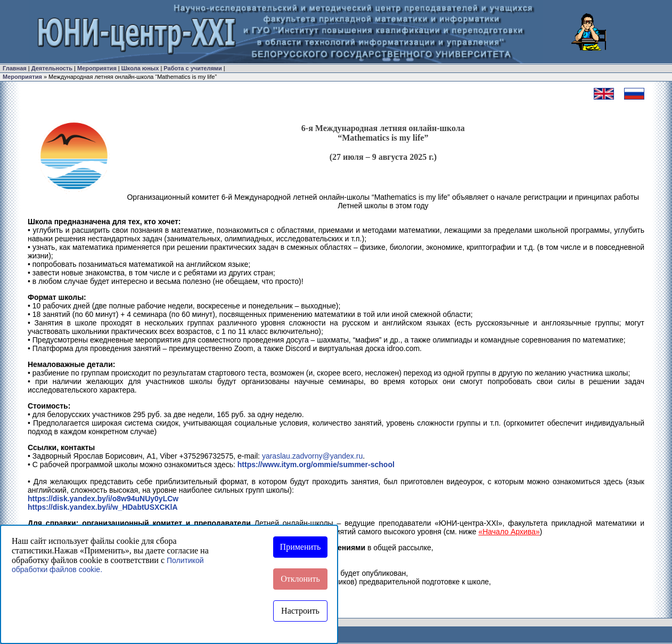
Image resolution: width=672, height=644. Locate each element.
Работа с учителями (192, 68)
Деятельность (52, 68)
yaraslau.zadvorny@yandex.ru (312, 456)
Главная (15, 68)
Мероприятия (97, 68)
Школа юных (140, 68)
